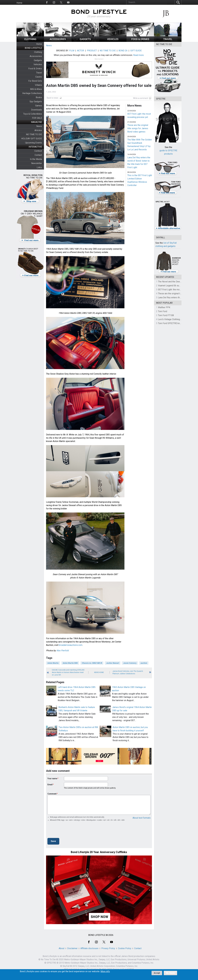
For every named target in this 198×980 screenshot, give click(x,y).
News (39, 126)
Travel (39, 73)
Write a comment (141, 98)
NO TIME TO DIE (34, 134)
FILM (72, 51)
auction (144, 663)
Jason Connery (130, 663)
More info (105, 971)
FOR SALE (37, 118)
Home (19, 3)
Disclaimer (72, 948)
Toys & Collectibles (33, 114)
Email (50, 785)
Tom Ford (163, 311)
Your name (52, 779)
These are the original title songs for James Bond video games (138, 128)
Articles (38, 130)
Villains (38, 85)
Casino (39, 77)
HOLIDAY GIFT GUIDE (32, 139)
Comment (52, 794)
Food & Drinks (35, 69)
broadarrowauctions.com (71, 645)
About (62, 948)
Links (39, 167)
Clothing (38, 52)
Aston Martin (53, 663)
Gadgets (38, 60)
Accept (157, 973)
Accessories (36, 56)
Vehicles (38, 64)
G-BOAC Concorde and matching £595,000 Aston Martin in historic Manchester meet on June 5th (68, 672)
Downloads (37, 110)
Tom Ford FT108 (166, 315)
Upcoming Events (34, 143)
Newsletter (37, 163)
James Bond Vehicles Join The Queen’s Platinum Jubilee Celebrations (128, 672)
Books (39, 97)
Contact (38, 155)
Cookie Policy (125, 948)
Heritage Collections (32, 93)
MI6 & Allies (36, 89)
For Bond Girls (35, 81)
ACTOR (81, 51)
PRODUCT (92, 51)
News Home (99, 672)
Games (39, 106)
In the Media (36, 159)
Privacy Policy (108, 948)
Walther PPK (164, 307)
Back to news (53, 98)
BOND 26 (123, 51)
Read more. (139, 55)
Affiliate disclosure (89, 948)
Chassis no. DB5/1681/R (92, 663)
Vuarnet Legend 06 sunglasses (173, 286)
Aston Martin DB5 (70, 663)
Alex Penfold (62, 651)
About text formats (142, 818)
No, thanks (170, 973)
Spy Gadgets (36, 102)
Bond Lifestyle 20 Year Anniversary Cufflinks (99, 852)
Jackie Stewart (113, 663)
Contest (38, 151)
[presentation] (68, 830)
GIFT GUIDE (136, 51)
